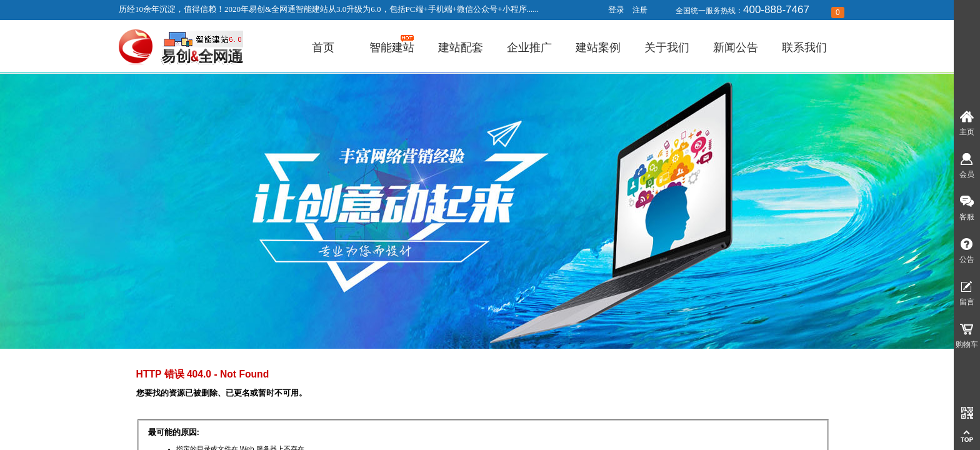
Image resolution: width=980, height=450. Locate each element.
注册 (640, 10)
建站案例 (598, 47)
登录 (616, 10)
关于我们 (667, 47)
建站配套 (461, 47)
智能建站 (392, 47)
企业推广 (529, 47)
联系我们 (804, 47)
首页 (323, 47)
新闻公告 (736, 47)
